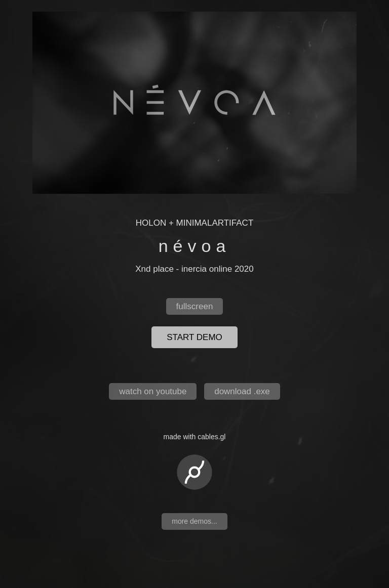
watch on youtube (153, 391)
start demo (194, 337)
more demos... (194, 521)
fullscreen (195, 306)
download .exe (242, 391)
